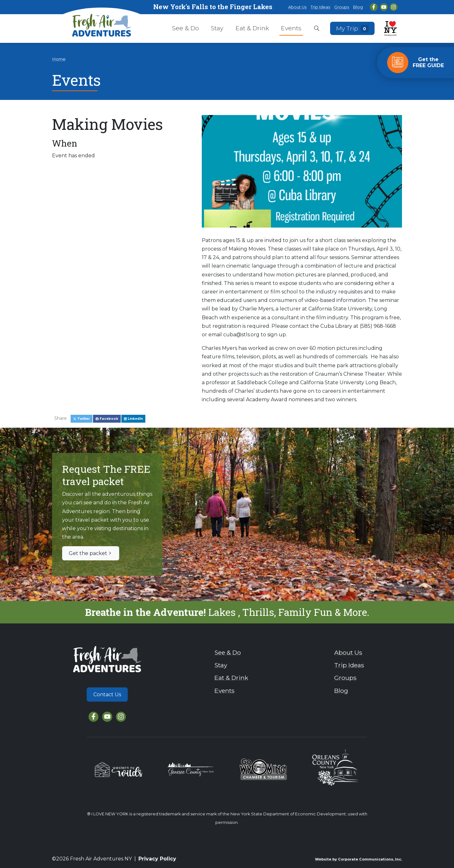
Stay (217, 28)
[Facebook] (374, 7)
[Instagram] (394, 7)
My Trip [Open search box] (352, 28)
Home (59, 59)
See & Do (186, 28)
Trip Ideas (320, 7)
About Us (297, 7)
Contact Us (107, 694)
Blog (358, 7)
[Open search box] (317, 29)
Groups (342, 7)
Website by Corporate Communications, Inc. (358, 859)
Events (291, 28)
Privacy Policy (157, 859)
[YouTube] (384, 7)
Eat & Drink (252, 28)
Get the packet (91, 553)
